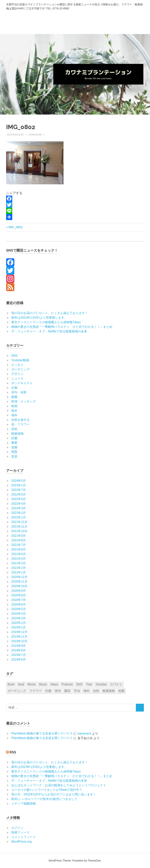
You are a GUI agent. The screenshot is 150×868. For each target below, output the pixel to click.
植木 (14, 411)
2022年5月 (19, 499)
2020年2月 (19, 623)
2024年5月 (19, 481)
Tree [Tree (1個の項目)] (89, 684)
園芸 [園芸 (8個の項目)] (67, 691)
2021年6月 (19, 549)
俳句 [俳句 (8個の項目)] (58, 691)
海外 (14, 415)
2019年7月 (19, 655)
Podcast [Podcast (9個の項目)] (67, 684)
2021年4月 (19, 559)
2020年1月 (19, 627)
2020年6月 (19, 604)
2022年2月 (19, 513)
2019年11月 (19, 637)
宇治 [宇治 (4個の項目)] (77, 691)
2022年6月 (19, 494)
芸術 (14, 429)
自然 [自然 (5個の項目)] (96, 691)
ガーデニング (20, 369)
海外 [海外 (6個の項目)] (86, 691)
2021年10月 (19, 531)
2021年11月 (19, 527)
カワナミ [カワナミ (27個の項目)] (116, 684)
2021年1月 (19, 572)
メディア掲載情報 (24, 804)
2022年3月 (19, 508)
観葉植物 (17, 434)
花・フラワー (20, 424)
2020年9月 (19, 591)
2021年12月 (19, 522)
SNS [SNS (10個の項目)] (79, 684)
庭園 (14, 397)
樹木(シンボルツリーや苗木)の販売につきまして (44, 799)
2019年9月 (19, 646)
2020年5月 (19, 609)
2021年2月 (19, 568)
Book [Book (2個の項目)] (11, 684)
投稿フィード (20, 832)
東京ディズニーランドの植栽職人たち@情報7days (46, 322)
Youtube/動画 (20, 360)
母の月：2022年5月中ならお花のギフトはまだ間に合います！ (54, 794)
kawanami (35, 135)
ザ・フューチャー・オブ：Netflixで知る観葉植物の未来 (49, 331)
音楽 (14, 456)
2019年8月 (19, 650)
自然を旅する (20, 420)
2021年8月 (19, 540)
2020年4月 (19, 614)
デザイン (17, 374)
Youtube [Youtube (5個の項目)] (101, 684)
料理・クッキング (24, 401)
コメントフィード (24, 837)
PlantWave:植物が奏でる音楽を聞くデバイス (42, 733)
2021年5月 (19, 554)
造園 (14, 447)
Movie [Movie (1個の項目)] (32, 684)
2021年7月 (19, 545)
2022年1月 (19, 517)
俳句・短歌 (19, 392)
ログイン (17, 828)
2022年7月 (19, 490)
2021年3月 (19, 563)
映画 (14, 406)
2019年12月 (19, 632)
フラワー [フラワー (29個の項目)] (36, 691)
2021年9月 (19, 536)
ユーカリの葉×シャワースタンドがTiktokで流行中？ (47, 790)
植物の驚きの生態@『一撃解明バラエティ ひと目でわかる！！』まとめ (62, 327)
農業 (14, 443)
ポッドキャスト (22, 383)
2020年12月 (19, 577)
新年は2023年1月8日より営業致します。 (39, 318)
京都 (14, 388)
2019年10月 (19, 641)
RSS (13, 752)
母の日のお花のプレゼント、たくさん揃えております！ (50, 313)
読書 (14, 438)
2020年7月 (19, 600)
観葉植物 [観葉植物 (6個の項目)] (109, 691)
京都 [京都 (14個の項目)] (48, 691)
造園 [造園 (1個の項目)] (121, 691)
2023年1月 (19, 485)
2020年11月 (19, 582)
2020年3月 (19, 618)
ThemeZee (94, 861)
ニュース (17, 379)
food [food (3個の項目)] (21, 684)
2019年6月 (19, 660)
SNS (14, 356)
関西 (14, 452)
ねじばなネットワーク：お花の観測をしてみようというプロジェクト (59, 785)
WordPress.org (21, 842)
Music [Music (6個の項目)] (43, 684)
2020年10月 (19, 586)
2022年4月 (19, 504)
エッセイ (17, 365)
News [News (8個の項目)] (54, 684)
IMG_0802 (15, 227)
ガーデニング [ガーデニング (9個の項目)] (17, 691)
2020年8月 (19, 595)
